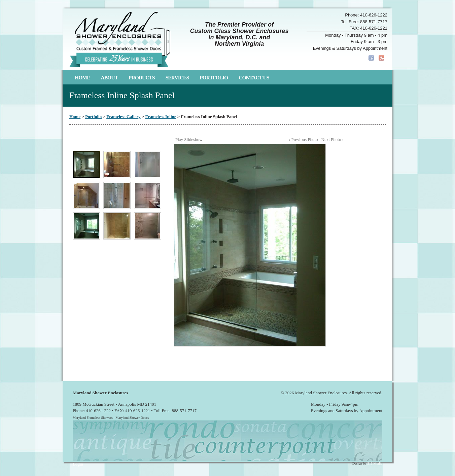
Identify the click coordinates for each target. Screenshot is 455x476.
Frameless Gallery (123, 117)
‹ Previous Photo (303, 139)
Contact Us (254, 78)
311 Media (375, 463)
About (109, 78)
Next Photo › (332, 139)
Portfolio (214, 78)
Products (142, 78)
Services (177, 78)
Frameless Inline (161, 117)
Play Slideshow (189, 139)
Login (78, 464)
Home (82, 78)
